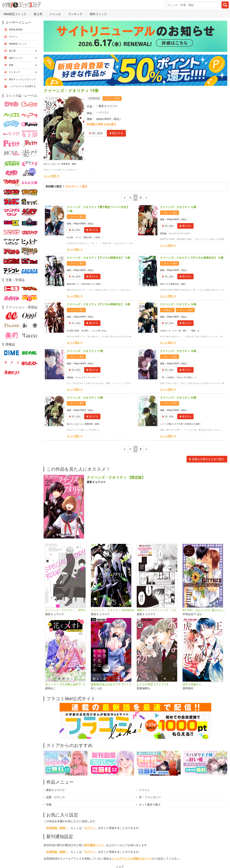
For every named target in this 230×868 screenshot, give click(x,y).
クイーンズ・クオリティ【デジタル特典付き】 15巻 (98, 233)
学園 (49, 734)
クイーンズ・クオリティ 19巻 (85, 327)
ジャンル (103, 850)
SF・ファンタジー (150, 726)
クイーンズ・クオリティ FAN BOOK (112, 539)
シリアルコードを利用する (22, 15)
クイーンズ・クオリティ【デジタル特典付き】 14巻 (192, 187)
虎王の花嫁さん (192, 613)
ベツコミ (104, 41)
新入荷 (52, 850)
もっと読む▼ (52, 105)
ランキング (70, 850)
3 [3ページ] (141, 127)
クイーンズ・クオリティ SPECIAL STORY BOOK (67, 539)
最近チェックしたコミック (144, 850)
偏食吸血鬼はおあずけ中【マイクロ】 (113, 613)
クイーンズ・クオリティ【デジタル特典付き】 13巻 (98, 187)
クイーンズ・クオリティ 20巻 (178, 327)
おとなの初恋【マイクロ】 (153, 613)
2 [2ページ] (135, 127)
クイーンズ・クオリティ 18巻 (178, 280)
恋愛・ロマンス (56, 726)
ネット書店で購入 (150, 734)
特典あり (168, 239)
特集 (87, 850)
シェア (120, 796)
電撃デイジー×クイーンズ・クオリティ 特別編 (158, 539)
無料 (118, 850)
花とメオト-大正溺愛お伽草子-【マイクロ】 (67, 613)
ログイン (90, 757)
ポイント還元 (113, 27)
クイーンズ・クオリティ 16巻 (178, 233)
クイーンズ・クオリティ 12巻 (178, 136)
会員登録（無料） (57, 757)
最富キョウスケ (108, 35)
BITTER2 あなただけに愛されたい (204, 539)
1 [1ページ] (130, 127)
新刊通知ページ (94, 774)
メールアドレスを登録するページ (132, 788)
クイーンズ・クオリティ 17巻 (85, 280)
